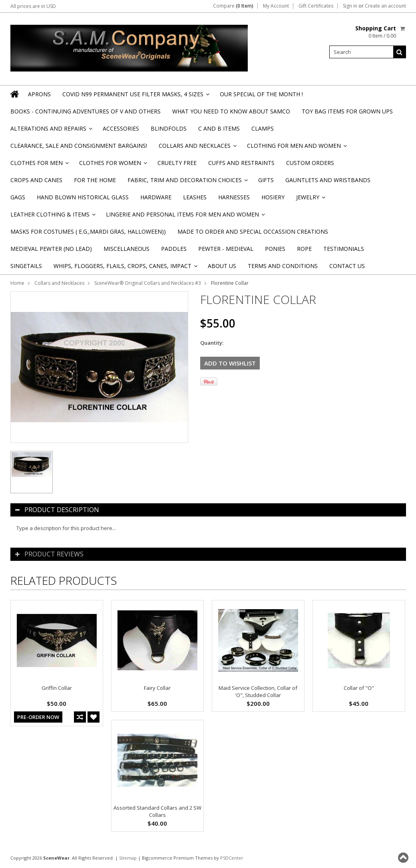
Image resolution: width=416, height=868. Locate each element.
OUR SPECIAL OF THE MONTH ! (261, 94)
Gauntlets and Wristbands (328, 180)
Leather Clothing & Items (52, 217)
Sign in (350, 6)
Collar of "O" (359, 688)
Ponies (275, 249)
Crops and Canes (36, 180)
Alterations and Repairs (51, 131)
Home (17, 283)
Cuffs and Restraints (241, 163)
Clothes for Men (39, 165)
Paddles (174, 249)
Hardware (156, 197)
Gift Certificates (316, 6)
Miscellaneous (126, 249)
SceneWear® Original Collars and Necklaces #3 (148, 283)
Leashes (195, 197)
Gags (18, 197)
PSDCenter (232, 858)
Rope (304, 249)
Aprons (39, 94)
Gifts (266, 180)
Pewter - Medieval (226, 249)
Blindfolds (169, 128)
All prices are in (33, 6)
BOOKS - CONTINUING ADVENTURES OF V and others (86, 111)
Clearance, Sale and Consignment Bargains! (79, 146)
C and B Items (219, 128)
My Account (276, 6)
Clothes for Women (112, 165)
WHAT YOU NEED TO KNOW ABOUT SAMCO (231, 111)
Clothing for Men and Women (296, 148)
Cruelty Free (177, 163)
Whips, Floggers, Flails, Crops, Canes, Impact (125, 268)
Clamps (263, 128)
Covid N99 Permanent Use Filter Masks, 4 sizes (135, 96)
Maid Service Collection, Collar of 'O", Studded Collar (258, 691)
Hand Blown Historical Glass (83, 197)
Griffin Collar (57, 688)
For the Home (95, 180)
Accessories (121, 128)
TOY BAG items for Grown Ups (347, 111)
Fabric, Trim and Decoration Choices (187, 182)
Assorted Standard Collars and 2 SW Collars (157, 811)
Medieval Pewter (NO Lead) (51, 249)
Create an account (385, 6)
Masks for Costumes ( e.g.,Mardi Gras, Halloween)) (88, 231)
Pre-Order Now (38, 717)
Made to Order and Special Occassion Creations (253, 231)
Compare (233, 6)
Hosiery (273, 197)
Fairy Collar (157, 688)
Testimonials (344, 249)
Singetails (26, 266)
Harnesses (234, 197)
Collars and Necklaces (197, 148)
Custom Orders (310, 163)
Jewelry (310, 200)
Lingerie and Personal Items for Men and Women (185, 217)
